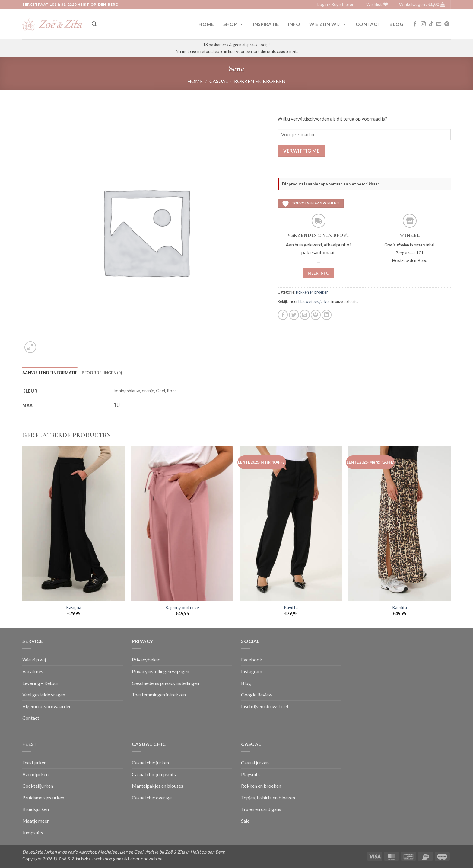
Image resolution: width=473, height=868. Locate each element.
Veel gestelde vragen (44, 694)
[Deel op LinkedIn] (327, 315)
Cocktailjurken (38, 786)
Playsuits (250, 774)
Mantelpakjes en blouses (157, 786)
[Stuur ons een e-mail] (439, 24)
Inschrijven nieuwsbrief (265, 706)
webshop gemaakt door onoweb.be (129, 859)
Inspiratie (266, 24)
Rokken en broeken (260, 81)
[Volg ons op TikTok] (431, 24)
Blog (396, 24)
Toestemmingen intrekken (159, 694)
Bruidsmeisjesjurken (43, 797)
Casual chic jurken (150, 762)
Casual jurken (255, 762)
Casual (219, 81)
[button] (336, 5)
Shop (234, 24)
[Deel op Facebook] (283, 315)
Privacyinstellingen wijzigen (160, 671)
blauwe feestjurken (314, 301)
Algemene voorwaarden (47, 706)
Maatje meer (36, 821)
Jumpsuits (33, 833)
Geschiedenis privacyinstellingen (165, 683)
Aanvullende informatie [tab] (50, 373)
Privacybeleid (146, 659)
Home (206, 24)
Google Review (257, 694)
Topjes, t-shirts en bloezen (268, 797)
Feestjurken (34, 762)
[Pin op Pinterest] (316, 315)
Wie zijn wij (328, 24)
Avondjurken (35, 774)
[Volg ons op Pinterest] (447, 24)
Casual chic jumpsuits (154, 774)
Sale (245, 821)
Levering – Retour (40, 683)
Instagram (252, 671)
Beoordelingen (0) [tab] (102, 373)
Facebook (252, 659)
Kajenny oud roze (182, 608)
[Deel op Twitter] (294, 315)
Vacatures (33, 671)
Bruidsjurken (36, 809)
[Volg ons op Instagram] (423, 24)
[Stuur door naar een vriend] (305, 315)
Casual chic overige (152, 797)
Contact (368, 24)
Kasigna (74, 608)
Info (294, 24)
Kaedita (400, 608)
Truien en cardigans (261, 809)
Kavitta (291, 608)
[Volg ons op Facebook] (415, 24)
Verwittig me (301, 151)
